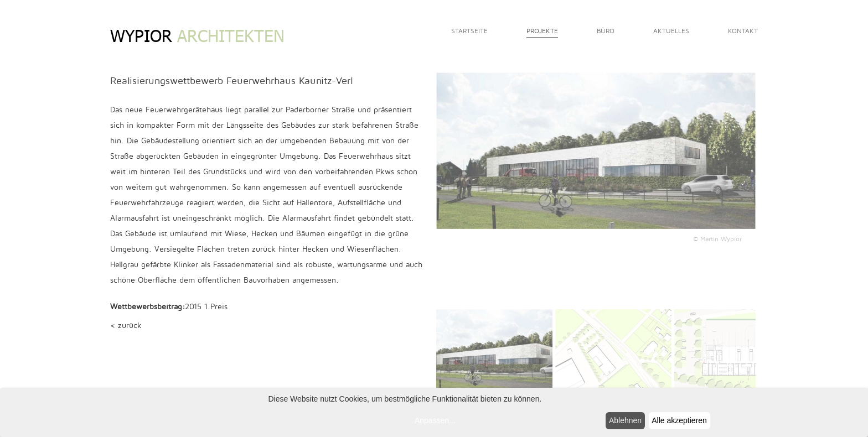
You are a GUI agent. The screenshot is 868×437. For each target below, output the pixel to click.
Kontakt (743, 31)
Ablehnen (625, 420)
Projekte (542, 31)
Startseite (469, 31)
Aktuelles (671, 31)
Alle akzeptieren (679, 420)
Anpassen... (435, 420)
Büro (606, 31)
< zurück (126, 326)
